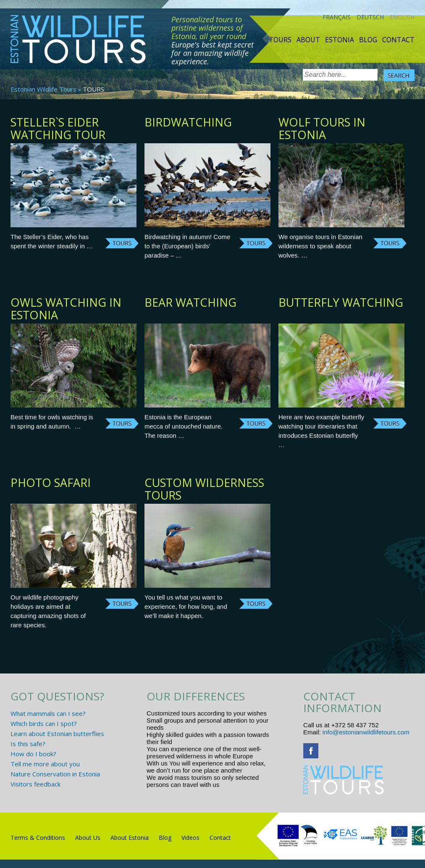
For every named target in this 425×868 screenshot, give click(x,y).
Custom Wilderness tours (204, 489)
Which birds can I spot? (44, 723)
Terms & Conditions (38, 838)
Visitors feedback (35, 784)
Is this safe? (28, 744)
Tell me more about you (45, 764)
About (308, 40)
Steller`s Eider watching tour (58, 128)
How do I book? (33, 754)
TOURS (280, 40)
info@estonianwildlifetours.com (366, 732)
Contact (398, 40)
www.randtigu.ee (245, 785)
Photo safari (51, 483)
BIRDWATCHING (188, 122)
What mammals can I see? (48, 713)
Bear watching (190, 302)
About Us (88, 838)
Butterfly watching (341, 302)
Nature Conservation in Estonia (55, 774)
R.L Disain (29, 863)
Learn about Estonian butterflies (57, 734)
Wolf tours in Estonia (322, 128)
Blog (368, 40)
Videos (190, 838)
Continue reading (122, 243)
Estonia (340, 40)
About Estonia (130, 838)
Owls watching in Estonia (66, 309)
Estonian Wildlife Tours (43, 89)
